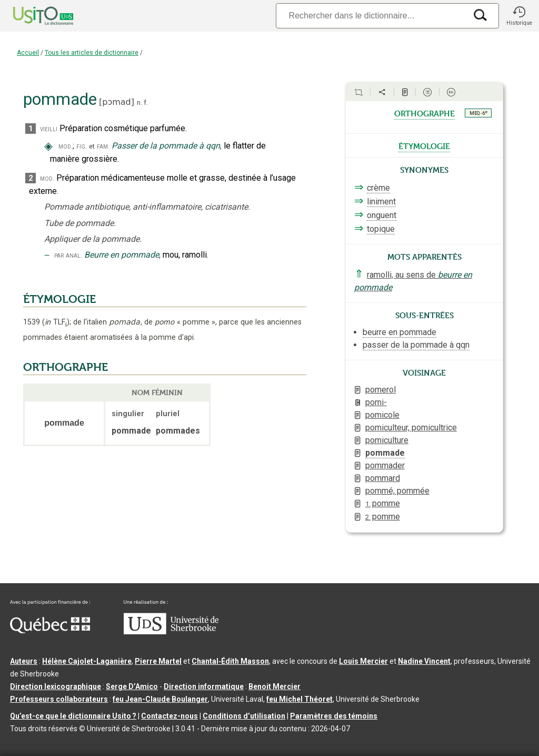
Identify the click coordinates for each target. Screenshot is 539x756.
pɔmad (117, 102)
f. (146, 102)
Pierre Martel (158, 661)
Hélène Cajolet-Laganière (87, 661)
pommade (385, 453)
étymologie (424, 145)
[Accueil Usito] (32, 16)
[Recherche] (371, 16)
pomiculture (387, 440)
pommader (385, 465)
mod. (66, 146)
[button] (519, 16)
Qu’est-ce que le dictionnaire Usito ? (73, 716)
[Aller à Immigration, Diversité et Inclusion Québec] (50, 631)
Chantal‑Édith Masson (230, 661)
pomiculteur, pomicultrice (411, 428)
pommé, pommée (397, 491)
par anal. (68, 255)
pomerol (381, 390)
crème (378, 188)
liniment (381, 202)
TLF (56, 322)
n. (139, 102)
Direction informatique (204, 686)
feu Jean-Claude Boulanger (160, 699)
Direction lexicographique (56, 686)
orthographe (425, 113)
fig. (82, 146)
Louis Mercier (363, 661)
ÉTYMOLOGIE (59, 299)
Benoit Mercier (275, 686)
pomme (383, 503)
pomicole (382, 415)
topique (381, 229)
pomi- (376, 402)
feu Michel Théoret (300, 699)
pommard (383, 478)
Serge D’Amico (132, 686)
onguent (382, 215)
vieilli (49, 129)
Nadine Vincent (424, 661)
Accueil (28, 53)
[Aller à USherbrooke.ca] (171, 632)
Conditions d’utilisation (244, 716)
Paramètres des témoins (334, 716)
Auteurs (24, 661)
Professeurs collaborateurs (59, 699)
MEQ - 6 (478, 113)
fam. (103, 146)
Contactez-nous (169, 716)
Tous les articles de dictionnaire (92, 53)
